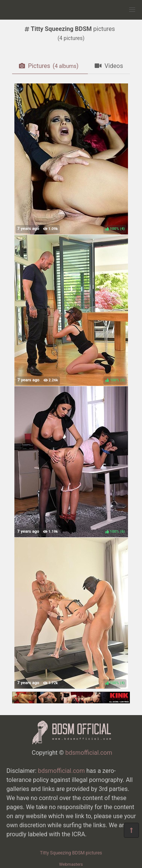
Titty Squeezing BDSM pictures (71, 853)
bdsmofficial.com (89, 753)
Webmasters (71, 864)
